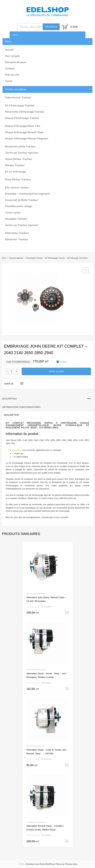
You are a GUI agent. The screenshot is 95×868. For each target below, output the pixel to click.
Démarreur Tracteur (17, 239)
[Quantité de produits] (12, 371)
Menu (15, 35)
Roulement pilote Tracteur (20, 147)
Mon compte (12, 56)
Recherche (51, 27)
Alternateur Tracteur (17, 233)
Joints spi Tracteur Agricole (21, 153)
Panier (9, 81)
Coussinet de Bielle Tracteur (22, 200)
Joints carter (13, 213)
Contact (10, 69)
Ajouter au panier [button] (67, 612)
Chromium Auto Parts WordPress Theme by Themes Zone (51, 864)
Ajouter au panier (56, 371)
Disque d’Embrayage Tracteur (22, 118)
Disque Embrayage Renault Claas (24, 132)
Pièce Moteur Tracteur (18, 179)
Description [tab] (9, 399)
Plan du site (12, 75)
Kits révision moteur (17, 188)
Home (4, 258)
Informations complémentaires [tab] (21, 407)
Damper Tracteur (15, 165)
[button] (86, 270)
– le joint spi (18, 453)
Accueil (9, 50)
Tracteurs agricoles (16, 258)
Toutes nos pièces (16, 89)
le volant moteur (21, 457)
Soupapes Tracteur (16, 219)
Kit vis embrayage (15, 172)
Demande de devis (16, 62)
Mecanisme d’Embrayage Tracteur (25, 112)
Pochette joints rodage (19, 206)
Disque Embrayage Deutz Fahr (23, 126)
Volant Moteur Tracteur (19, 159)
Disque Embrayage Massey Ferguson (27, 139)
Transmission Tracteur (18, 98)
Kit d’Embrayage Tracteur (20, 106)
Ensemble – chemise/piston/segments (28, 194)
